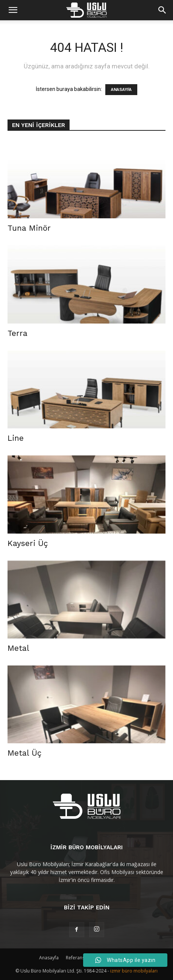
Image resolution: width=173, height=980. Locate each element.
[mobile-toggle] (13, 10)
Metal (18, 648)
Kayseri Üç (28, 543)
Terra (17, 333)
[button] (162, 10)
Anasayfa (49, 958)
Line (16, 438)
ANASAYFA (121, 90)
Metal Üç (24, 753)
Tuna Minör (29, 228)
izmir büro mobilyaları (134, 971)
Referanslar (78, 958)
